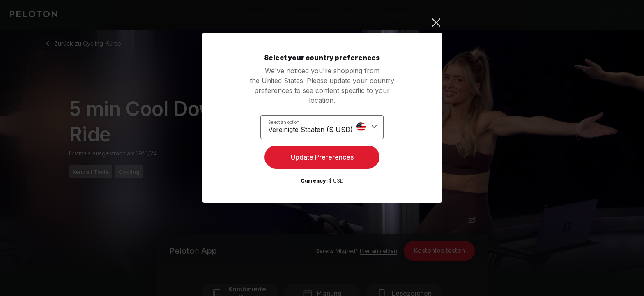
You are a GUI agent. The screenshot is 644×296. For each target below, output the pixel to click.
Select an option (289, 122)
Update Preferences (322, 159)
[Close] (322, 23)
